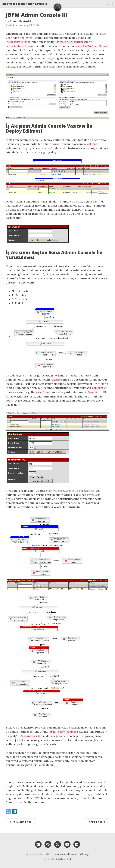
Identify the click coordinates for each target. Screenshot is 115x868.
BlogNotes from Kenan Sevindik (25, 4)
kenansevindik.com (65, 854)
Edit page (84, 854)
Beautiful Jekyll (64, 859)
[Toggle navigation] (109, 4)
